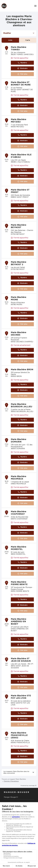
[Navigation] (35, 6)
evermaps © (33, 786)
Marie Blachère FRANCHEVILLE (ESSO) (19, 735)
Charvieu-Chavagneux (11, 781)
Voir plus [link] (22, 74)
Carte (28, 40)
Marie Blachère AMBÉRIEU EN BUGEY (19, 622)
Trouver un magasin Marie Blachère (14, 779)
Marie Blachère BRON (22, 370)
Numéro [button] (22, 63)
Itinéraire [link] (22, 68)
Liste (10, 40)
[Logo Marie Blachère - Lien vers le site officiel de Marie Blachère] (4, 6)
